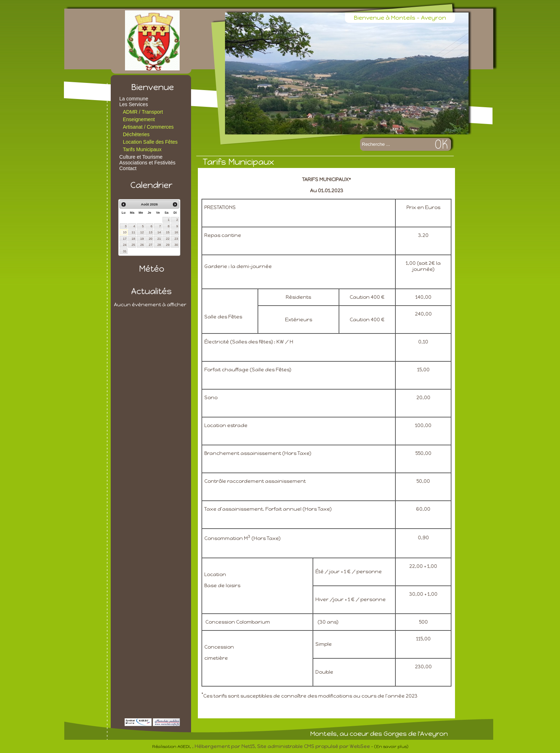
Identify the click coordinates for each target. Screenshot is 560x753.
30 (176, 245)
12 (142, 232)
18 (133, 239)
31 (125, 251)
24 (125, 245)
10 (125, 232)
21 (159, 239)
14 (159, 232)
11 (133, 232)
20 (150, 239)
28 (159, 245)
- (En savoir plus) (390, 747)
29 (167, 245)
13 (150, 232)
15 (167, 232)
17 (125, 239)
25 (133, 245)
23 (176, 239)
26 (142, 245)
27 (150, 245)
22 (167, 239)
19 (142, 239)
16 (176, 232)
